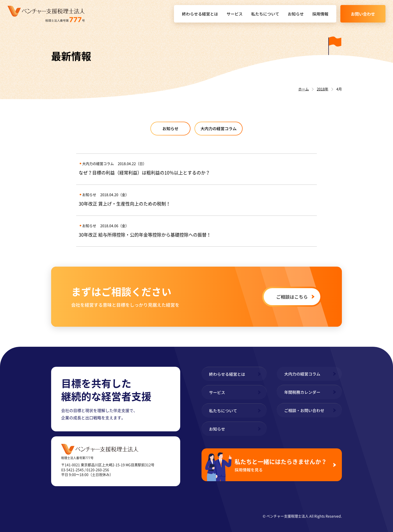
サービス (235, 14)
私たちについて (265, 14)
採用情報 (320, 14)
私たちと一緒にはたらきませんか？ (282, 465)
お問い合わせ (363, 14)
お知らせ (296, 14)
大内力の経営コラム (219, 128)
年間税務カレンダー (302, 392)
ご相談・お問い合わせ (304, 410)
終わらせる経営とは (200, 14)
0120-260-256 (98, 470)
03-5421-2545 (72, 470)
